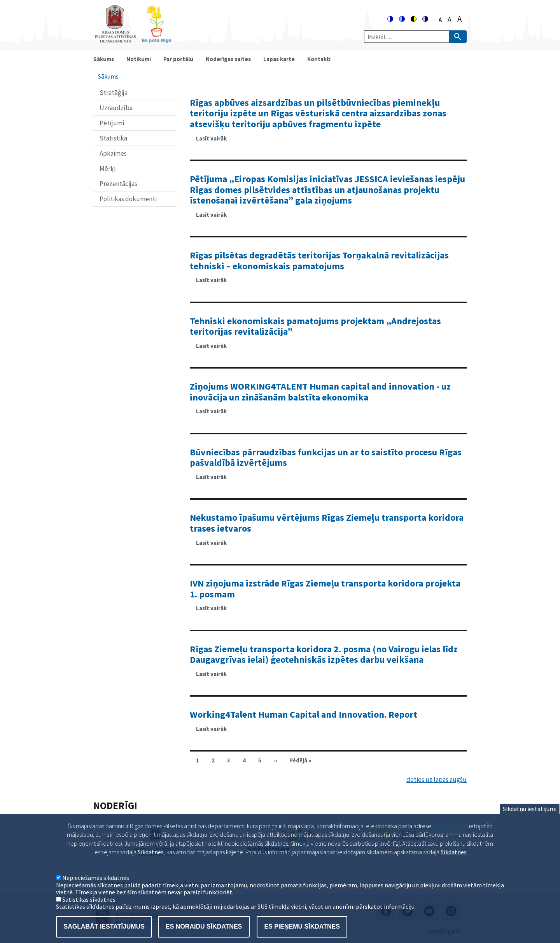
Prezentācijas (118, 184)
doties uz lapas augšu (437, 780)
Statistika (113, 138)
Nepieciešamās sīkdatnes (96, 889)
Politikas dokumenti (128, 199)
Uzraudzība (116, 108)
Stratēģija (114, 93)
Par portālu (178, 59)
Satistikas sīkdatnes (89, 911)
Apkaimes (113, 153)
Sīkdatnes (454, 864)
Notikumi (139, 59)
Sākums (104, 59)
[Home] (133, 40)
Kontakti (319, 59)
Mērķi (108, 169)
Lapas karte (279, 59)
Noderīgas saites (228, 59)
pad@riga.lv (449, 838)
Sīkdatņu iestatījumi (530, 820)
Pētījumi (112, 123)
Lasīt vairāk (214, 141)
